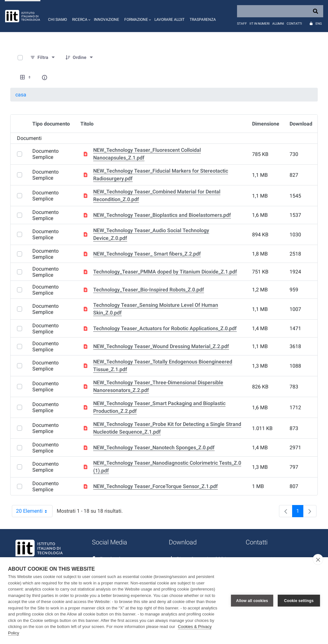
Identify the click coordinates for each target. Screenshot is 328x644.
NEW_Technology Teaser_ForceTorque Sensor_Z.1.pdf (156, 486)
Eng (319, 24)
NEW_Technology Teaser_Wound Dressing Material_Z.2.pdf (161, 346)
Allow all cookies (252, 601)
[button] (80, 16)
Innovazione (107, 20)
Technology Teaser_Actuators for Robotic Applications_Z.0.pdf (165, 328)
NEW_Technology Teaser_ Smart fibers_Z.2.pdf (147, 254)
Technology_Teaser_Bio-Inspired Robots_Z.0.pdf (149, 290)
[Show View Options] (26, 77)
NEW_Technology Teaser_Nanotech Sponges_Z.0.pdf (154, 448)
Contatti (294, 24)
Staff (242, 24)
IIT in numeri (260, 24)
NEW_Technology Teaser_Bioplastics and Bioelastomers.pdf (162, 215)
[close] (318, 559)
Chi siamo (57, 20)
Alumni (278, 24)
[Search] (280, 11)
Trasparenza (203, 20)
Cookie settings (299, 601)
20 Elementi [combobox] (34, 511)
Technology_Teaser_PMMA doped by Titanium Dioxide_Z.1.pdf (165, 272)
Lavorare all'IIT (169, 20)
